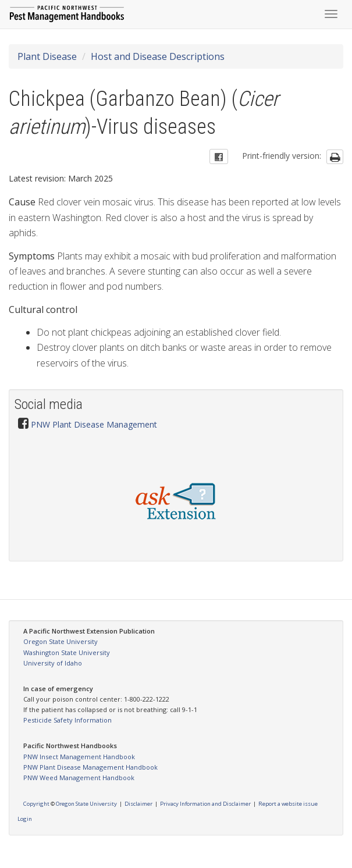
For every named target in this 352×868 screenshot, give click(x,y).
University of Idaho (53, 663)
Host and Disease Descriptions (158, 56)
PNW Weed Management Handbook (79, 778)
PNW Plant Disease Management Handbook (90, 767)
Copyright (36, 804)
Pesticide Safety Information (67, 720)
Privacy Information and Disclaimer (205, 804)
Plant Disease (47, 56)
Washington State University (67, 652)
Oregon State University (61, 641)
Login (25, 819)
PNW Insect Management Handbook (79, 757)
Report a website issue (288, 804)
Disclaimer (138, 804)
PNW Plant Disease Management (94, 424)
